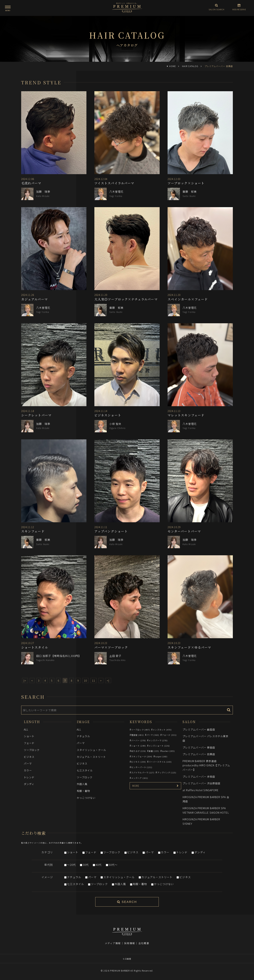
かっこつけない (86, 798)
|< (25, 680)
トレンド (29, 777)
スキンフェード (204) (142, 756)
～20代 (71, 865)
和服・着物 (83, 791)
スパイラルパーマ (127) (143, 772)
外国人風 (82, 784)
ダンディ (29, 784)
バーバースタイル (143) (160, 762)
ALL (26, 729)
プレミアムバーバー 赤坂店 (199, 776)
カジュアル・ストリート (91, 757)
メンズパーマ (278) (158, 740)
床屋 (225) (154, 751)
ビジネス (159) (139, 762)
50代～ (113, 865)
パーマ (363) (153, 735)
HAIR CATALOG (190, 66)
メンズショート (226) (159, 746)
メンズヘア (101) (140, 778)
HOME (172, 66)
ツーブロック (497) (141, 730)
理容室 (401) (137, 735)
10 (85, 680)
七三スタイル (85, 770)
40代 (99, 865)
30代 (86, 865)
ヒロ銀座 (127, 959)
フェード (29, 743)
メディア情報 (113, 943)
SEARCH (127, 902)
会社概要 (144, 943)
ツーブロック (32, 750)
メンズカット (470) (162, 730)
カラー (28, 770)
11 (93, 680)
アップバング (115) (167, 772)
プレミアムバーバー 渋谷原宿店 (201, 783)
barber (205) (168, 751)
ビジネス (29, 757)
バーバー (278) (139, 740)
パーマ (28, 763)
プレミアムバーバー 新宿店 (199, 747)
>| (108, 680)
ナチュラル (83, 736)
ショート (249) (139, 746)
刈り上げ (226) (139, 751)
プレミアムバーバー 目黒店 (199, 754)
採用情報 (129, 943)
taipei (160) (161, 756)
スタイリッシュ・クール (91, 750)
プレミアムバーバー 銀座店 (199, 729)
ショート (29, 736)
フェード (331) (169, 735)
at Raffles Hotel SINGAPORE (201, 790)
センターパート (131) (142, 767)
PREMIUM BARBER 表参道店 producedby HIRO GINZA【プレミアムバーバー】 (206, 765)
